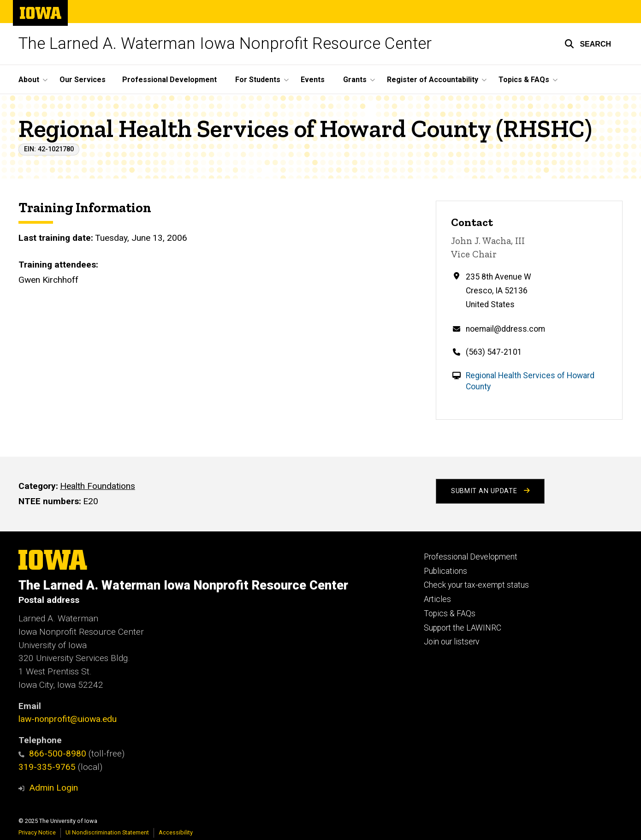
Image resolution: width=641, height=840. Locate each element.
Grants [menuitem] (355, 80)
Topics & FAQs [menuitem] (524, 80)
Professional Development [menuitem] (169, 80)
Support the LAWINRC (463, 628)
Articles (437, 599)
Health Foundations (98, 486)
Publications (445, 571)
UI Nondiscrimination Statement (107, 832)
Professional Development (471, 557)
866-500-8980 (52, 754)
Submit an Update (490, 491)
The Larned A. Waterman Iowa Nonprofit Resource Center (225, 44)
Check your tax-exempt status (476, 585)
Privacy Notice (37, 832)
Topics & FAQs (450, 614)
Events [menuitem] (313, 80)
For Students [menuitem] (258, 80)
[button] (588, 44)
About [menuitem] (29, 80)
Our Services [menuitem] (83, 80)
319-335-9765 (47, 767)
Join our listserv (451, 642)
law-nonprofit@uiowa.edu (68, 719)
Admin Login (53, 788)
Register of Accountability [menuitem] (433, 80)
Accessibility (176, 832)
